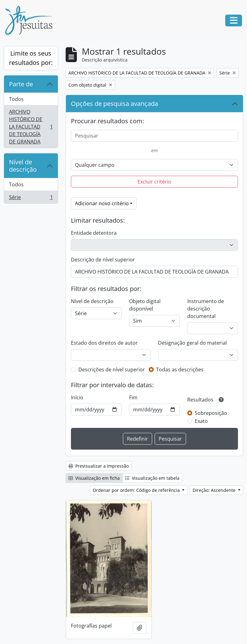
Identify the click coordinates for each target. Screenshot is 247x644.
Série (31, 198)
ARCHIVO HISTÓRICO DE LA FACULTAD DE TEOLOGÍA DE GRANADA (31, 127)
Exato (201, 421)
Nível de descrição (23, 166)
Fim (133, 397)
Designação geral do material (192, 343)
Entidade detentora (94, 233)
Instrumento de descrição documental (206, 309)
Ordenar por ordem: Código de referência (137, 490)
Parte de (21, 84)
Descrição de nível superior (103, 260)
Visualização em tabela (152, 478)
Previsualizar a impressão (99, 466)
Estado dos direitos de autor (104, 343)
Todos (16, 99)
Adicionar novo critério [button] (102, 203)
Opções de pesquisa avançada (114, 104)
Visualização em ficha (94, 478)
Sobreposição (211, 413)
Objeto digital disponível (145, 305)
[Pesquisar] (155, 136)
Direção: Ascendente (215, 490)
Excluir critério (154, 182)
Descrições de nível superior (112, 370)
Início (77, 397)
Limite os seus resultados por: (31, 58)
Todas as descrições (180, 370)
